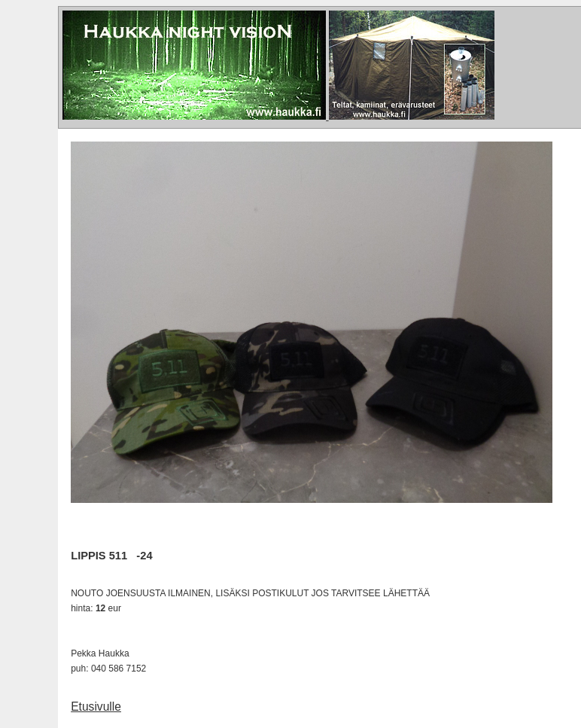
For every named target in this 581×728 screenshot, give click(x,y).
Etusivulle (96, 707)
